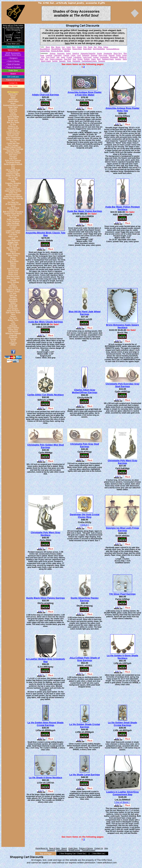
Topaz (69, 61)
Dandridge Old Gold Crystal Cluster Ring (85, 516)
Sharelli (13, 280)
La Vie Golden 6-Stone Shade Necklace (122, 657)
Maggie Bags (13, 242)
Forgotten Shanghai (13, 183)
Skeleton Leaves (13, 292)
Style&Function (74, 850)
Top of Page (46, 854)
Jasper (63, 57)
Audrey (13, 113)
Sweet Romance (13, 311)
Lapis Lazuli (87, 57)
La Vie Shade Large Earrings (85, 775)
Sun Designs (13, 309)
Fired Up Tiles (13, 179)
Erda (13, 168)
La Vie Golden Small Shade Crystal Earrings (122, 724)
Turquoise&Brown (113, 49)
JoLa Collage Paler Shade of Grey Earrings (85, 659)
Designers (51, 850)
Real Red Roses (13, 276)
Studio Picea (13, 273)
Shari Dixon (13, 155)
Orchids (13, 267)
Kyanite (69, 57)
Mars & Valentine (13, 248)
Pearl (74, 59)
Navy (74, 47)
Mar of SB (13, 246)
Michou (13, 257)
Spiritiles (13, 297)
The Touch (13, 318)
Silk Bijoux (13, 286)
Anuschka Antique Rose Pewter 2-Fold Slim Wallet (85, 94)
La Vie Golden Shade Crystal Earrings (85, 726)
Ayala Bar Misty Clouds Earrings (45, 322)
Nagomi (13, 265)
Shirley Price (13, 275)
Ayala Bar (13, 115)
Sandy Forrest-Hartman (13, 197)
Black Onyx (118, 53)
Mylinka (13, 263)
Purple (90, 47)
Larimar (96, 57)
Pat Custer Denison (13, 153)
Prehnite (87, 59)
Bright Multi (67, 49)
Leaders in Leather (13, 231)
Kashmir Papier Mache (13, 214)
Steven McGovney (13, 254)
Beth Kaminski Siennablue (13, 212)
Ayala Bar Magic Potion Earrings (85, 211)
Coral (79, 55)
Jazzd (13, 206)
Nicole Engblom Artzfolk (13, 164)
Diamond (94, 55)
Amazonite (61, 53)
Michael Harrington (13, 195)
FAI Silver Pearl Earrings (122, 594)
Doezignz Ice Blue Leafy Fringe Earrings (122, 529)
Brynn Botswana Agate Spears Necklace (122, 326)
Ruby (99, 59)
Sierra (13, 284)
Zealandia (13, 335)
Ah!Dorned (13, 100)
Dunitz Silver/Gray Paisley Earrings (85, 599)
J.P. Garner (13, 187)
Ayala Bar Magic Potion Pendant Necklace (122, 208)
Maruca (13, 252)
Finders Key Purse (13, 176)
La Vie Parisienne (13, 221)
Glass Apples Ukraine (13, 191)
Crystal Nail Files (13, 143)
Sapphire (118, 59)
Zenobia (13, 339)
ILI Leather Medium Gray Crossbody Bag (46, 660)
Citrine (73, 55)
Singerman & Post (13, 290)
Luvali (13, 238)
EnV (13, 166)
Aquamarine (108, 53)
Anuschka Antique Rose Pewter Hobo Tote (122, 109)
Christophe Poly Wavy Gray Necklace (45, 534)
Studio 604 (13, 307)
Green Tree (13, 193)
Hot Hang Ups (13, 202)
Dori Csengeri (13, 145)
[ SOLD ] (84, 525)
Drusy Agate (103, 55)
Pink (85, 47)
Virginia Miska (13, 261)
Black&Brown (45, 49)
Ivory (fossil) (51, 57)
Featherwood (13, 172)
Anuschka (13, 109)
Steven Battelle (13, 117)
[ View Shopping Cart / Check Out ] (73, 854)
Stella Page (13, 305)
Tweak (13, 324)
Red (95, 47)
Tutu (13, 322)
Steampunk (13, 301)
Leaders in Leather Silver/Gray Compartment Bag (123, 793)
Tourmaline (76, 61)
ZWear (13, 345)
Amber (68, 53)
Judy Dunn (13, 159)
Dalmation (86, 55)
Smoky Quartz (46, 61)
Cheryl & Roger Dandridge (13, 149)
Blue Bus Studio (13, 122)
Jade (58, 57)
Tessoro (13, 316)
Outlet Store (13, 71)
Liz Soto (13, 294)
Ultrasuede (13, 326)
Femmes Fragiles (13, 174)
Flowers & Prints (57, 51)
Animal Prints (45, 51)
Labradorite (78, 57)
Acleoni (13, 96)
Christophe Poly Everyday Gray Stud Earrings (122, 385)
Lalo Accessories (13, 225)
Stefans (13, 303)
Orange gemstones (56, 59)
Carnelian (49, 55)
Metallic (67, 51)
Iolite (43, 57)
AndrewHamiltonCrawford (13, 105)
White (100, 47)
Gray (63, 47)
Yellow (106, 47)
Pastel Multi (87, 49)
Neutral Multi (77, 49)
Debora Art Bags (13, 151)
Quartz (93, 59)
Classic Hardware (13, 140)
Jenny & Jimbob (13, 208)
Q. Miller (13, 259)
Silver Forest (13, 288)
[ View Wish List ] (13, 44)
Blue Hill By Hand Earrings (85, 313)
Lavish (13, 229)
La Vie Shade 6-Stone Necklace (46, 778)
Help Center (13, 86)
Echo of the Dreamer (13, 160)
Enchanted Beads (13, 162)
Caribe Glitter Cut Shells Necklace (46, 395)
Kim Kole (13, 218)
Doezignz (13, 157)
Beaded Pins (13, 119)
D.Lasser (13, 227)
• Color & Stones (13, 61)
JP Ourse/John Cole (13, 204)
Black (48, 47)
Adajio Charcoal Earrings (46, 95)
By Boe (13, 124)
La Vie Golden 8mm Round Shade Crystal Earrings (46, 724)
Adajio (13, 98)
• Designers (13, 58)
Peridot (80, 59)
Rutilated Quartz (108, 59)
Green (68, 47)
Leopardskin (104, 57)
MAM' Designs (13, 244)
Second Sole (13, 271)
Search (13, 74)
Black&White (56, 49)
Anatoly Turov (13, 320)
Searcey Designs (13, 278)
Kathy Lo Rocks (13, 219)
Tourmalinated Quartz (89, 61)
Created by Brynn (13, 132)
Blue (53, 47)
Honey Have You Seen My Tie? (13, 199)
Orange (79, 47)
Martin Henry (13, 250)
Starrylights (13, 299)
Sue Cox (13, 141)
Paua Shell (68, 59)
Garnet (124, 55)
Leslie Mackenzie (13, 240)
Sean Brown (13, 130)
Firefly (13, 181)
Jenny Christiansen (13, 138)
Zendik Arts (13, 337)
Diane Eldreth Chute (13, 147)
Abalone (53, 53)
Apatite (99, 53)
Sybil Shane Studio (13, 313)
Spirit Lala (13, 295)
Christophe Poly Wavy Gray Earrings (122, 462)
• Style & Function (13, 64)
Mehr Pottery (13, 256)
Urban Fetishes (13, 328)
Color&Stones (62, 850)
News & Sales (13, 50)
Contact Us (13, 83)
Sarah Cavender (13, 134)
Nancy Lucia (13, 237)
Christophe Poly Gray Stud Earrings (85, 445)
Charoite (66, 55)
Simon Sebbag (13, 282)
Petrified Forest (13, 269)
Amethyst (76, 53)
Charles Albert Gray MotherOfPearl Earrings (85, 391)
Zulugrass (13, 343)
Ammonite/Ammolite (88, 53)
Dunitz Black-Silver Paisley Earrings (46, 598)
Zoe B (13, 341)
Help (106, 848)
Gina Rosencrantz (13, 189)
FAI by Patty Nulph (13, 170)
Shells (125, 59)
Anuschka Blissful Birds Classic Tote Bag (46, 234)
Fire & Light (13, 178)
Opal (47, 59)
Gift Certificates (13, 77)
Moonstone (114, 57)
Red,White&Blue (99, 49)
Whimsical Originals (13, 333)
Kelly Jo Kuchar (13, 216)
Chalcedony (58, 55)
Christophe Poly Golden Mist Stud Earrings (45, 446)
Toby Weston (13, 332)
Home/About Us (13, 47)
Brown (58, 47)
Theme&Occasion (88, 850)
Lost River (13, 235)
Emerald (112, 55)
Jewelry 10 (13, 210)
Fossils (118, 55)
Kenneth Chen (13, 136)
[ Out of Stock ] (122, 802)
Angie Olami (13, 107)
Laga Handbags (13, 223)
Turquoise (102, 61)
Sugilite (55, 61)
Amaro (13, 103)
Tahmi (13, 314)
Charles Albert (13, 102)
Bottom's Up (13, 126)
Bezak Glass (13, 121)
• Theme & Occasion (13, 67)
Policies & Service (13, 80)
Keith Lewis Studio (13, 233)
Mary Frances (13, 185)
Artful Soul (13, 111)
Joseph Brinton (13, 128)
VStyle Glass (13, 330)
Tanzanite (62, 61)
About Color (13, 94)
